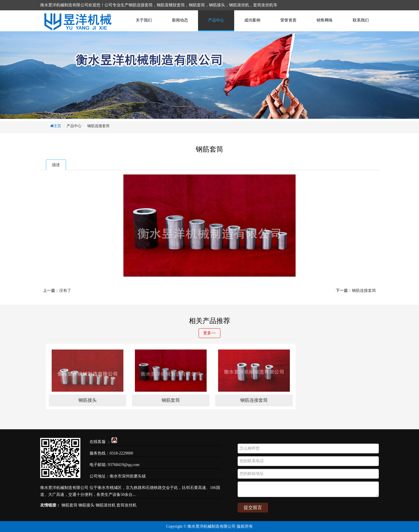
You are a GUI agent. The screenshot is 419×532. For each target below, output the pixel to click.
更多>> (209, 333)
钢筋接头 (86, 505)
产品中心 (216, 20)
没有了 (65, 291)
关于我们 (144, 20)
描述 (56, 165)
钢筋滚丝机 (106, 505)
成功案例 (252, 20)
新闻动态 (180, 20)
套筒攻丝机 (127, 505)
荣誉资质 (288, 20)
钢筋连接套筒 (98, 126)
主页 (57, 126)
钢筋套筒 (69, 505)
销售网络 (325, 20)
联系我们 (361, 20)
